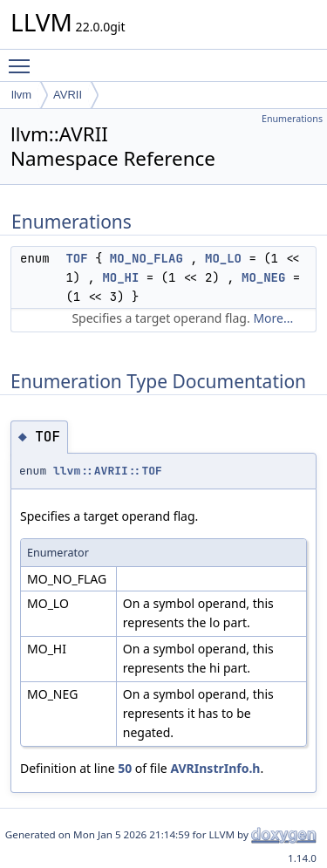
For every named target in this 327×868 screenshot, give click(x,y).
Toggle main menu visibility (24, 58)
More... (273, 318)
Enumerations (292, 119)
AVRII (68, 95)
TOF (76, 258)
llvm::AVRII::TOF (108, 471)
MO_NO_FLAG (146, 258)
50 (125, 768)
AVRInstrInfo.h (215, 768)
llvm (21, 95)
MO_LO (223, 258)
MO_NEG (263, 277)
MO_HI (120, 277)
